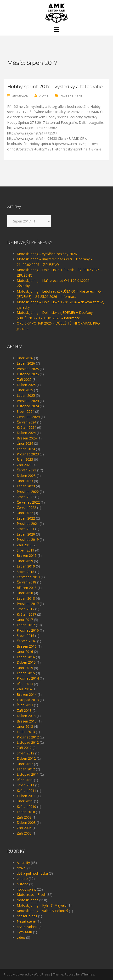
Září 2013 (24, 710)
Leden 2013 (26, 732)
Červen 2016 (26, 641)
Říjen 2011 (25, 780)
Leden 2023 (26, 486)
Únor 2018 (25, 593)
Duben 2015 (26, 662)
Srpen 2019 (25, 550)
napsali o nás (27, 916)
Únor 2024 (25, 443)
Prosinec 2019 (28, 539)
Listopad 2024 (28, 406)
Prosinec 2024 (28, 401)
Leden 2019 (26, 566)
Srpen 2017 (25, 609)
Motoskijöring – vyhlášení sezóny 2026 (47, 254)
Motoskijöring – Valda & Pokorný (42, 911)
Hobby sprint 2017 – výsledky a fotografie (55, 87)
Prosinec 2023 (28, 454)
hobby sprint (71, 95)
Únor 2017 (25, 620)
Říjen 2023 (25, 459)
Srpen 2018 (25, 572)
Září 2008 (24, 817)
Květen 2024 (26, 427)
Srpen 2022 (25, 497)
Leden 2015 (26, 673)
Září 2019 (24, 545)
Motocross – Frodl (31, 895)
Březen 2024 (27, 438)
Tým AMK (24, 932)
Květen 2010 (26, 807)
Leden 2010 (26, 812)
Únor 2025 (25, 390)
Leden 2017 (26, 625)
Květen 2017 (26, 614)
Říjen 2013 (25, 705)
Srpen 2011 (25, 785)
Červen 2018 (26, 582)
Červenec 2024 (28, 417)
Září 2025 (24, 379)
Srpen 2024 (25, 411)
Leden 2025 (26, 395)
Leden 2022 (26, 518)
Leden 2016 (26, 657)
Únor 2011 (25, 801)
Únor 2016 (25, 652)
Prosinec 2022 (28, 492)
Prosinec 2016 (28, 630)
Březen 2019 (27, 555)
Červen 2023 (26, 470)
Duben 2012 (26, 758)
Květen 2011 (26, 791)
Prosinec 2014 (28, 678)
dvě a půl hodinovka (32, 873)
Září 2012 (24, 748)
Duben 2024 (26, 433)
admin (44, 95)
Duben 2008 (26, 823)
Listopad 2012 (28, 742)
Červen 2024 (26, 422)
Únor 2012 (25, 764)
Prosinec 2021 (28, 524)
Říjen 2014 (25, 684)
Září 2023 (24, 465)
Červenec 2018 (28, 577)
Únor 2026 (25, 358)
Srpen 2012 (25, 753)
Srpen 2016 (25, 636)
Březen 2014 (27, 694)
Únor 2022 (25, 513)
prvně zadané (27, 927)
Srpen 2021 (25, 529)
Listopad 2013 (28, 700)
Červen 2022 (26, 508)
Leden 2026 (26, 363)
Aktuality (23, 863)
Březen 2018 (27, 588)
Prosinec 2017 (28, 604)
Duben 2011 (26, 796)
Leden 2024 (26, 449)
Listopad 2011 (28, 774)
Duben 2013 (26, 716)
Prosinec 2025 (28, 369)
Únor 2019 (25, 561)
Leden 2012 (26, 769)
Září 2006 (24, 828)
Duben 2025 (26, 385)
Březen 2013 (27, 721)
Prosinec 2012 (28, 737)
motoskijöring (28, 900)
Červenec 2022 (28, 502)
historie (23, 884)
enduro (22, 879)
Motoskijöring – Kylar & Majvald (42, 905)
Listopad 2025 (28, 374)
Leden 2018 (26, 598)
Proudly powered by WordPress (27, 974)
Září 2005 (24, 833)
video (21, 937)
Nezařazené (26, 921)
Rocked (70, 974)
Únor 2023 (25, 481)
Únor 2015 (25, 668)
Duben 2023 (26, 476)
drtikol (22, 868)
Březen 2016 (27, 646)
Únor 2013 (25, 726)
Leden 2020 (26, 534)
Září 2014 (24, 689)
